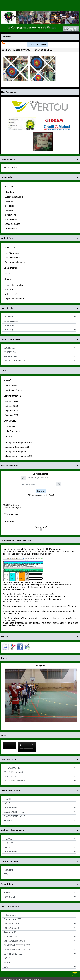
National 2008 (12, 406)
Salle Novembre (13, 431)
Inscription (10, 206)
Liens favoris (11, 228)
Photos (40, 658)
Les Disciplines (12, 253)
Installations (11, 215)
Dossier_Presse (11, 168)
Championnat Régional (16, 451)
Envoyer (41, 491)
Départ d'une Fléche (15, 299)
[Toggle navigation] (75, 8)
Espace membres (40, 466)
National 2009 (12, 402)
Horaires (9, 201)
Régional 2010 (12, 411)
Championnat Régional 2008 (18, 442)
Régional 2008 (12, 415)
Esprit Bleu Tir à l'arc (15, 285)
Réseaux (40, 636)
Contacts (9, 210)
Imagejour (41, 665)
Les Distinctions (12, 258)
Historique (10, 192)
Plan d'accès (11, 219)
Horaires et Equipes (14, 390)
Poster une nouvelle (38, 44)
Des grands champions (16, 262)
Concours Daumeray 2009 (17, 447)
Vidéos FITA (11, 290)
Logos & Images (13, 224)
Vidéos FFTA (11, 294)
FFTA (7, 274)
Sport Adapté (11, 386)
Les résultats (11, 427)
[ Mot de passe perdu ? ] (41, 495)
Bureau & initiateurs (14, 197)
